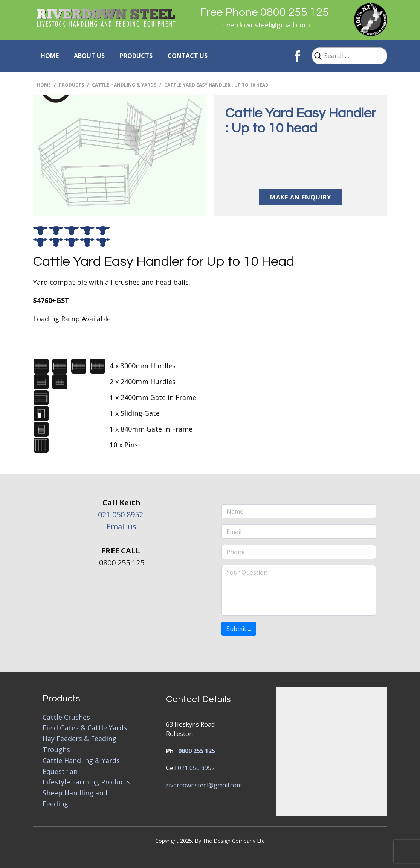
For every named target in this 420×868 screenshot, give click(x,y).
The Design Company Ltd (234, 841)
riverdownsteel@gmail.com (266, 25)
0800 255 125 (197, 751)
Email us (121, 527)
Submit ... (239, 629)
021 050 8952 (121, 515)
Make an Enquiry (301, 197)
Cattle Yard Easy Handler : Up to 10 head (301, 121)
